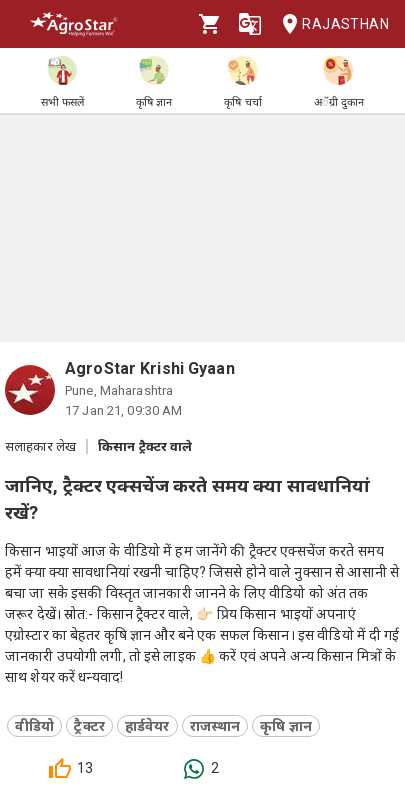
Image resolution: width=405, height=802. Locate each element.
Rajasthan (329, 24)
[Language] (250, 24)
